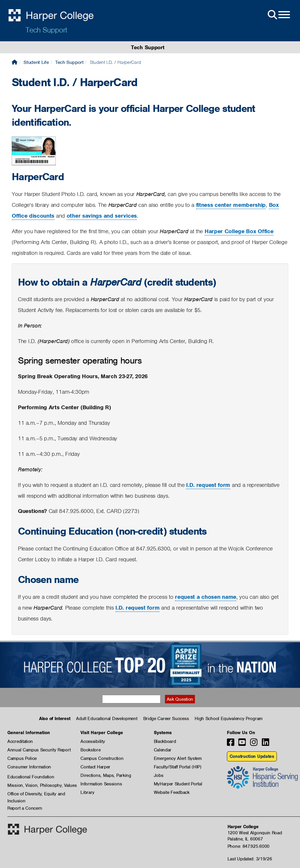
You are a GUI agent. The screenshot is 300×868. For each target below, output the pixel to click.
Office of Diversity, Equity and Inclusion (36, 794)
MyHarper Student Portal (178, 784)
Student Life (36, 62)
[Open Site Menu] (278, 15)
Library (87, 792)
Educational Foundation (31, 777)
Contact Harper (95, 767)
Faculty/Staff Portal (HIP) (178, 767)
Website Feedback (172, 792)
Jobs (159, 775)
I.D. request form (208, 485)
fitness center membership (231, 205)
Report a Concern (25, 808)
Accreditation (20, 741)
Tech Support (46, 30)
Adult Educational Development (107, 719)
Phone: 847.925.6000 (248, 846)
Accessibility (93, 741)
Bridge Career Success (166, 719)
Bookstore (90, 750)
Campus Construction (102, 758)
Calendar (163, 750)
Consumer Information (29, 767)
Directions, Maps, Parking (106, 775)
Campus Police (22, 758)
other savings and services (102, 216)
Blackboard (165, 741)
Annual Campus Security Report (39, 750)
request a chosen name (206, 597)
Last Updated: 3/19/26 (250, 859)
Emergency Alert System (178, 758)
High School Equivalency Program (229, 719)
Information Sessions (101, 784)
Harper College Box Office (239, 231)
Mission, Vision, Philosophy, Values (42, 785)
